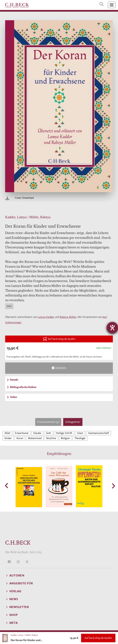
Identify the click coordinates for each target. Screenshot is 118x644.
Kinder (8, 438)
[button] (7, 486)
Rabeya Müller (68, 317)
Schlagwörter (73, 422)
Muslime (51, 438)
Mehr (9, 306)
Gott (49, 433)
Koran (20, 438)
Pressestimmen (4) (48, 422)
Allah (7, 433)
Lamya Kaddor (46, 317)
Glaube (37, 433)
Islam (80, 433)
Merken (59, 368)
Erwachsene (22, 433)
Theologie (80, 438)
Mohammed (35, 438)
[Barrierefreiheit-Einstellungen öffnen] (112, 328)
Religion (65, 438)
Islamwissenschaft (99, 433)
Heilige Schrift (64, 433)
